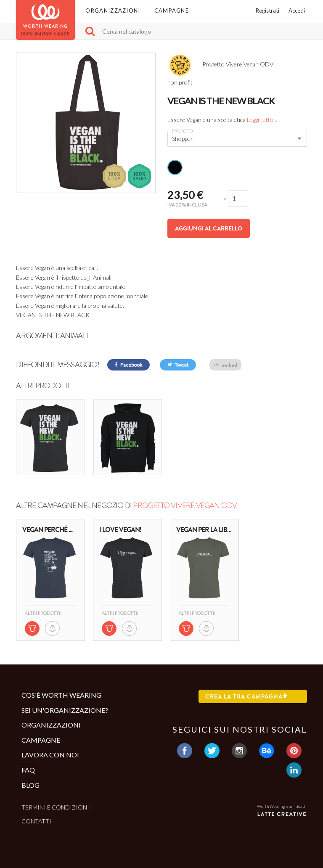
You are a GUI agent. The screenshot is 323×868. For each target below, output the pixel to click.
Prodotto (182, 131)
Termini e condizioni (55, 807)
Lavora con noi (50, 755)
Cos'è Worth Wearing (61, 695)
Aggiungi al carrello (209, 228)
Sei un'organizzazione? (65, 710)
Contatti (36, 821)
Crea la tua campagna (246, 696)
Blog (30, 785)
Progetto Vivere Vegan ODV (185, 505)
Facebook (128, 365)
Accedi (297, 11)
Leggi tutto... (262, 120)
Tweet (178, 365)
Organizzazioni (113, 11)
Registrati (267, 11)
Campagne (172, 11)
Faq (28, 770)
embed (225, 365)
